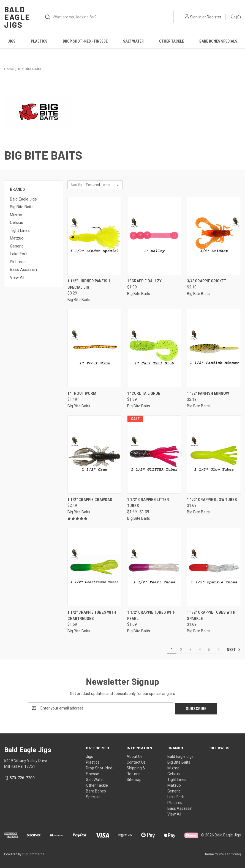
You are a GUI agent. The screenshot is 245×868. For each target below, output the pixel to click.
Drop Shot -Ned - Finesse (85, 41)
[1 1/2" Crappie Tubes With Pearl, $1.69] (154, 567)
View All (17, 277)
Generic (17, 246)
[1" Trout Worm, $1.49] (94, 348)
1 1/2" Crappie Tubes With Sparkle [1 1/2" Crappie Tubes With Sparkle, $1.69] (211, 615)
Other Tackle (171, 41)
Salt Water (133, 41)
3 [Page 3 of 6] (190, 650)
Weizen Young (230, 854)
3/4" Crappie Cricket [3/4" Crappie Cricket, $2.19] (206, 281)
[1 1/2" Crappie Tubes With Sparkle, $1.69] (214, 567)
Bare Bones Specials (218, 41)
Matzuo (17, 238)
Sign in (196, 17)
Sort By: (77, 185)
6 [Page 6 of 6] (219, 650)
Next (234, 650)
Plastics (39, 41)
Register (214, 17)
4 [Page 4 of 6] (200, 650)
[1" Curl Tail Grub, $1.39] (154, 348)
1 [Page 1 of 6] (172, 650)
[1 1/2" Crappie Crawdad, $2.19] (94, 454)
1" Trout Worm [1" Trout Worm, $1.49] (82, 393)
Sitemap (134, 779)
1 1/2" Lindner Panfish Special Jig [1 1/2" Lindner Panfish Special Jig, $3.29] (89, 284)
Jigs (12, 41)
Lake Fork (19, 254)
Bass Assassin (23, 269)
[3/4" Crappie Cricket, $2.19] (214, 236)
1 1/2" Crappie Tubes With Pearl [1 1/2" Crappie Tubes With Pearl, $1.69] (151, 615)
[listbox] (104, 185)
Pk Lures (18, 262)
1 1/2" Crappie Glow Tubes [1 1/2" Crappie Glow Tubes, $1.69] (212, 500)
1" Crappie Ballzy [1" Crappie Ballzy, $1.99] (144, 281)
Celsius (17, 222)
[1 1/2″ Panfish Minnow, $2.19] (214, 348)
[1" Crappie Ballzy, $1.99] (154, 236)
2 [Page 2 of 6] (181, 650)
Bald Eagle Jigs (23, 199)
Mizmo (16, 215)
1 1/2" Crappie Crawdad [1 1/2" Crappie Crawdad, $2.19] (90, 500)
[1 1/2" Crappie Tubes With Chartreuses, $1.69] (94, 567)
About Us (135, 756)
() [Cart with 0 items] (236, 17)
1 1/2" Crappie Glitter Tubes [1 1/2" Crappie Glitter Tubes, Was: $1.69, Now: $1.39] (148, 503)
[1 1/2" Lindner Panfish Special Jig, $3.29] (94, 236)
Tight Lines (20, 230)
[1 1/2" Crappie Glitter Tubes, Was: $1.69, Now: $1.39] (154, 454)
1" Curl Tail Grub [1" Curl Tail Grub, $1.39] (144, 393)
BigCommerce (33, 854)
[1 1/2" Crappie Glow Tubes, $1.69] (214, 454)
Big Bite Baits (22, 207)
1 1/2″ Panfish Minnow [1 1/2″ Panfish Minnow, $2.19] (208, 393)
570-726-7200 (22, 777)
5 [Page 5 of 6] (209, 650)
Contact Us (136, 762)
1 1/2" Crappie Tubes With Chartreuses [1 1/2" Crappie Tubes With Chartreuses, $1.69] (92, 615)
